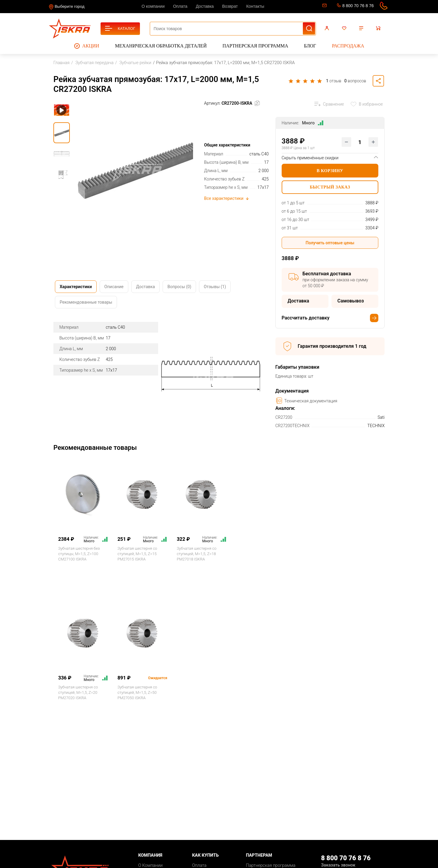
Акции (87, 46)
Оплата (180, 6)
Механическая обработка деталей (161, 46)
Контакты (255, 6)
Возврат (230, 6)
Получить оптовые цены (330, 243)
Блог (310, 46)
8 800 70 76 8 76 (358, 6)
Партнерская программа (255, 46)
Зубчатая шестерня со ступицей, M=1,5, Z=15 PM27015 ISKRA (137, 554)
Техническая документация (306, 401)
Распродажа (348, 46)
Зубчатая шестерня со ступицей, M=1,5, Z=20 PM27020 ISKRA (78, 692)
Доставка (205, 6)
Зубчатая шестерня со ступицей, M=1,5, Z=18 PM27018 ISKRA (196, 554)
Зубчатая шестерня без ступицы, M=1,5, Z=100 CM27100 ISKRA (79, 554)
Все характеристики (227, 198)
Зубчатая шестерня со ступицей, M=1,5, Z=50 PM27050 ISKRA (137, 692)
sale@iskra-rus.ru (324, 7)
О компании (153, 6)
